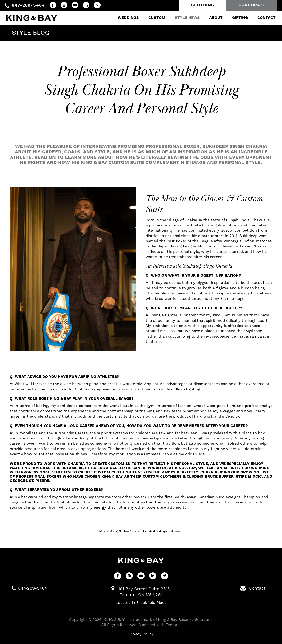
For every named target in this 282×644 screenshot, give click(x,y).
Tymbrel (173, 625)
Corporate (252, 5)
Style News (184, 18)
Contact (263, 18)
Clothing (203, 5)
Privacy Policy (141, 634)
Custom (154, 18)
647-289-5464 (28, 5)
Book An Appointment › (164, 531)
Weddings (125, 18)
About (213, 18)
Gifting (237, 18)
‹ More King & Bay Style (118, 531)
